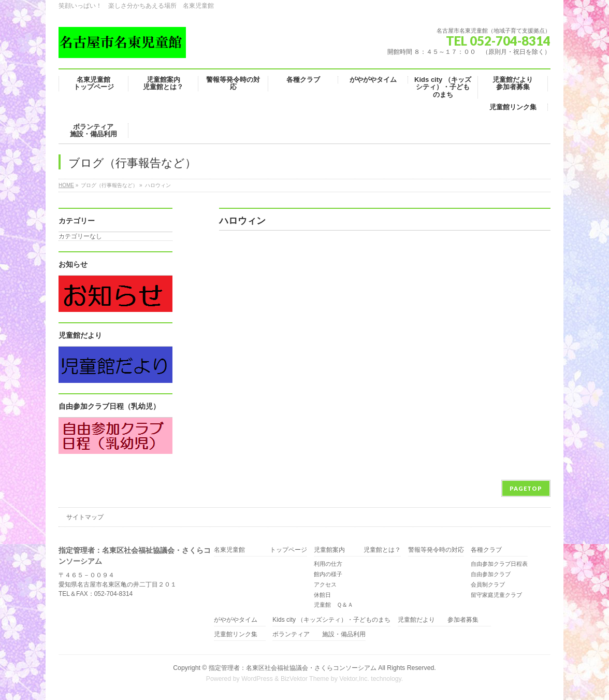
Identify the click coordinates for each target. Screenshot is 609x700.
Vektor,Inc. (354, 679)
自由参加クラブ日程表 (499, 564)
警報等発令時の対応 (436, 550)
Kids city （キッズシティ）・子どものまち (331, 620)
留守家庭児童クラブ (496, 595)
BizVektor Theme (305, 679)
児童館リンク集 (236, 634)
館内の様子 (328, 574)
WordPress (257, 679)
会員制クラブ (488, 584)
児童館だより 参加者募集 (444, 620)
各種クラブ (486, 550)
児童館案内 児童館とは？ (357, 550)
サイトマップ (85, 517)
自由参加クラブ (491, 574)
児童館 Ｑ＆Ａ (334, 605)
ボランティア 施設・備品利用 (319, 634)
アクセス (325, 584)
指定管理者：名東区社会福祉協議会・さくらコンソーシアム (293, 668)
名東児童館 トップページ (260, 550)
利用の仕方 (328, 564)
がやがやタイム (236, 620)
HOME (66, 185)
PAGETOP (526, 488)
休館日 (322, 595)
